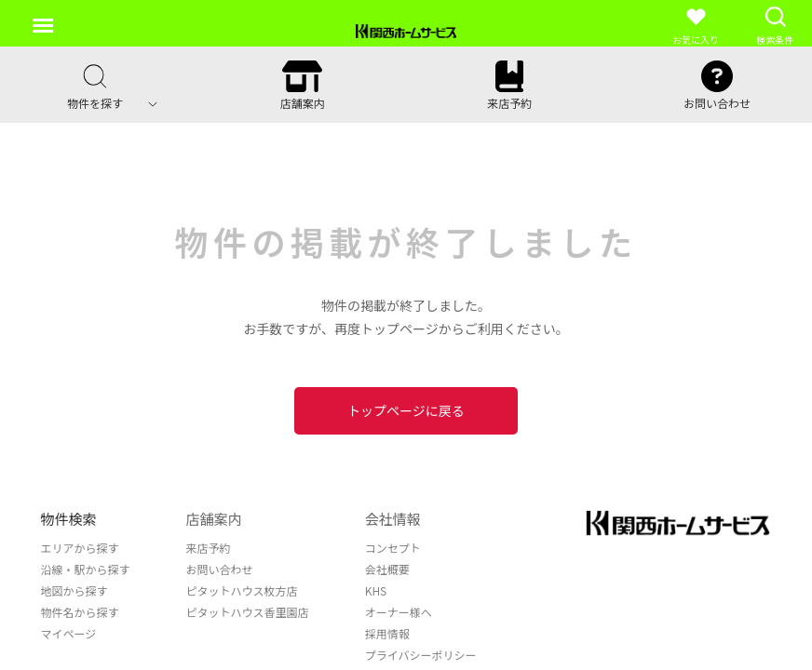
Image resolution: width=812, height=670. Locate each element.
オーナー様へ (399, 612)
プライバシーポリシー (421, 655)
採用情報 (387, 633)
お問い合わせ (220, 569)
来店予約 (209, 548)
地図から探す (74, 590)
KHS (376, 590)
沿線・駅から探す (86, 569)
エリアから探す (80, 548)
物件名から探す (80, 612)
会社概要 (387, 569)
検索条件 (775, 26)
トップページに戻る (406, 410)
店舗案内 (214, 519)
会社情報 (393, 519)
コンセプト (393, 548)
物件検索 (69, 519)
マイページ (69, 633)
